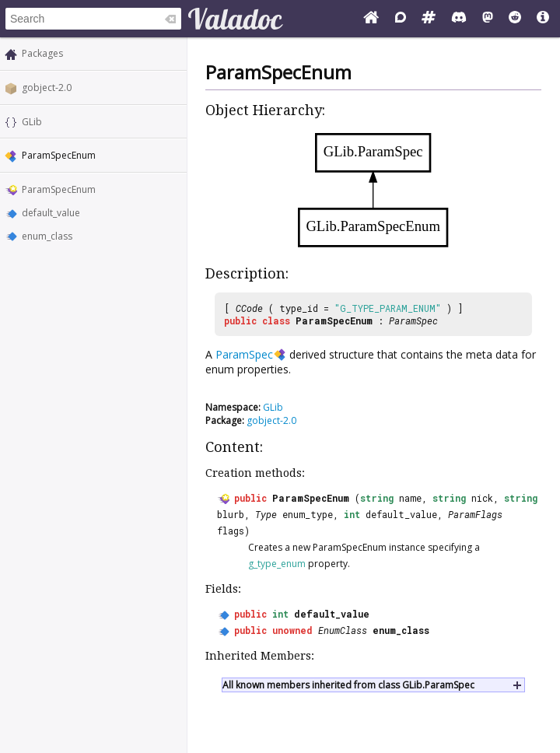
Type (266, 514)
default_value (51, 213)
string (377, 498)
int (352, 514)
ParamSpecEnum (59, 189)
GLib (32, 122)
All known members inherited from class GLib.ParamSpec (348, 685)
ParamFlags (475, 514)
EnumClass (343, 630)
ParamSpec (413, 320)
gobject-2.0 (47, 88)
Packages (42, 53)
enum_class (47, 236)
